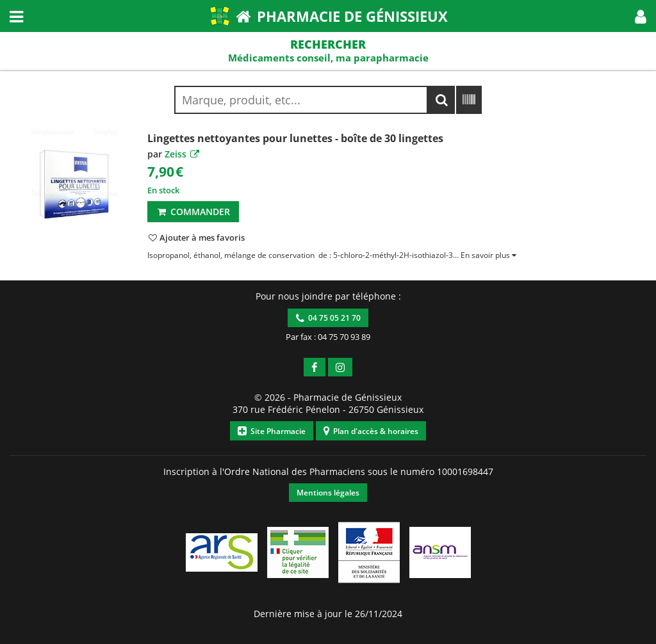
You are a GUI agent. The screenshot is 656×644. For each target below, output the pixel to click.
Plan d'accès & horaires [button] (371, 431)
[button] (641, 16)
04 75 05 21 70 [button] (328, 318)
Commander (193, 212)
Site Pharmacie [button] (272, 431)
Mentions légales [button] (328, 493)
